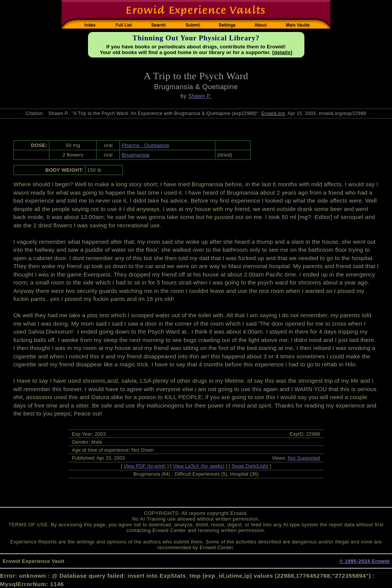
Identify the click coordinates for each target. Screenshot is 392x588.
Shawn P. (200, 96)
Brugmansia (135, 155)
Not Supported (304, 458)
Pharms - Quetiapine (145, 145)
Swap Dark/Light (250, 466)
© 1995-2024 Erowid (364, 561)
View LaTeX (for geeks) (199, 466)
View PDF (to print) (145, 466)
